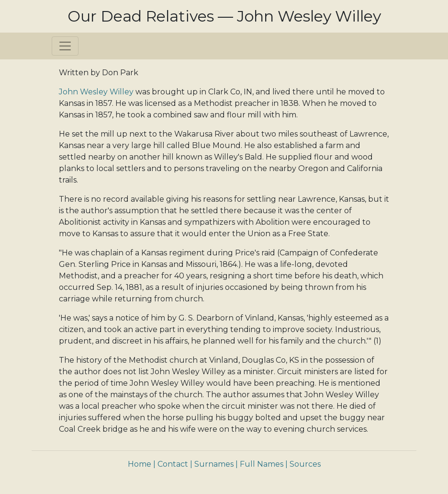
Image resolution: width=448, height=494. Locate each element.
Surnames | (216, 464)
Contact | (175, 464)
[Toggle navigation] (65, 46)
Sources (305, 464)
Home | (142, 464)
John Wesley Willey (96, 92)
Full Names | (264, 464)
